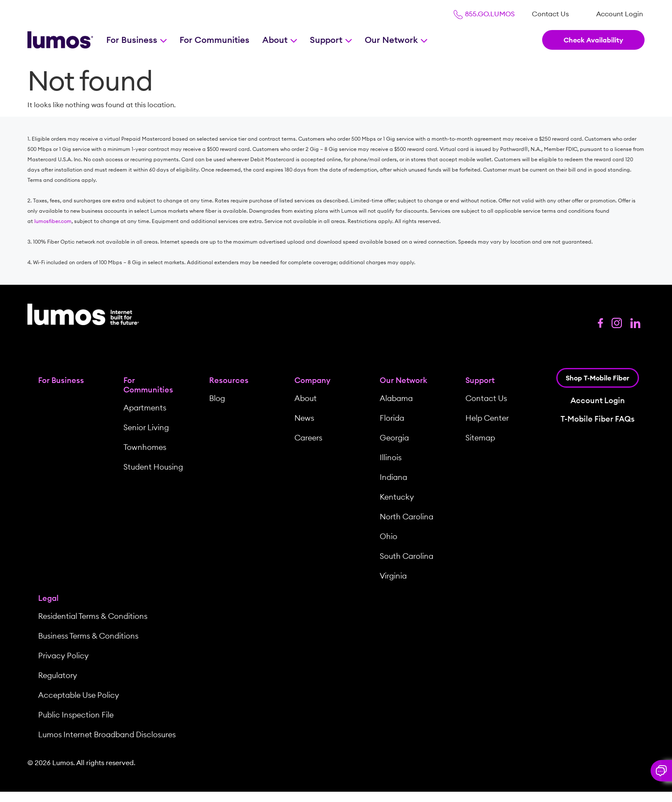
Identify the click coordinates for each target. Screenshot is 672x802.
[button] (661, 771)
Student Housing (153, 467)
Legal (48, 598)
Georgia (394, 438)
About (276, 40)
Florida (392, 418)
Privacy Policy (63, 656)
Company (312, 380)
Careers (308, 438)
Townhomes (145, 447)
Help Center (487, 418)
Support (327, 40)
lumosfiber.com (53, 221)
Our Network (392, 40)
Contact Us (550, 14)
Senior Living (146, 427)
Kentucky (397, 497)
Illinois (391, 457)
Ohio (388, 536)
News (304, 418)
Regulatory (58, 675)
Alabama (396, 398)
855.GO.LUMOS (484, 14)
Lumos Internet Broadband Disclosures (107, 734)
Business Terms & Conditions (88, 636)
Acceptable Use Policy (79, 695)
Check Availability (593, 40)
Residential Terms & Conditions (93, 616)
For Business (133, 40)
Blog (217, 398)
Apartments (145, 408)
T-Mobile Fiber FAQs (598, 419)
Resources (229, 380)
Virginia (393, 576)
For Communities (214, 40)
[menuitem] (550, 14)
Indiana (393, 477)
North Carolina (406, 517)
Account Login (619, 14)
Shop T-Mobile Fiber (597, 378)
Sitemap (480, 438)
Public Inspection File (76, 715)
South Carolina (406, 556)
